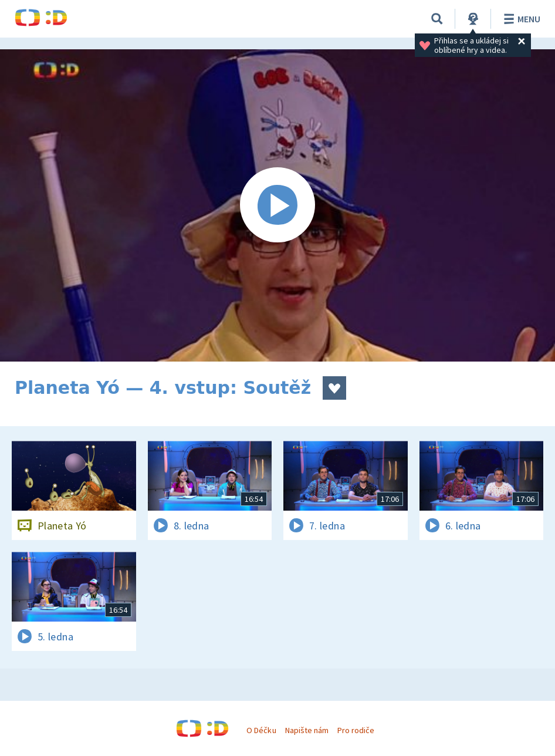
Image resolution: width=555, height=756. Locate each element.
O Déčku (261, 730)
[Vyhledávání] (437, 19)
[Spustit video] (277, 205)
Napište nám (307, 730)
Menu (520, 19)
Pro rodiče (356, 730)
